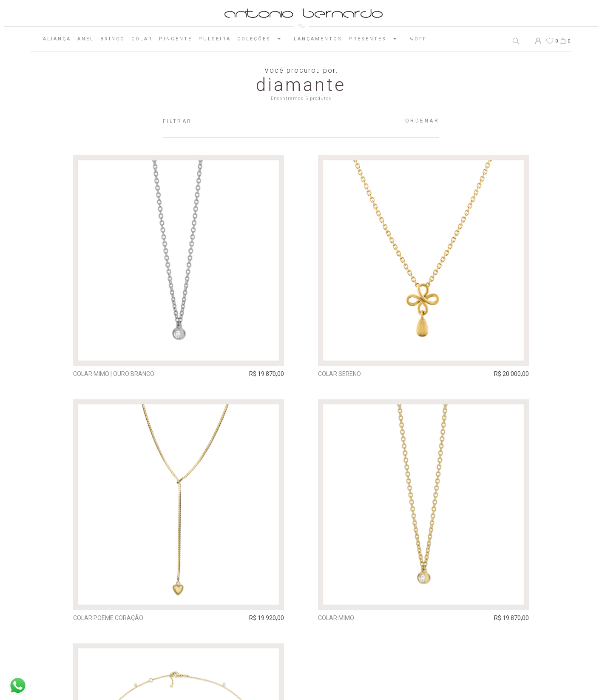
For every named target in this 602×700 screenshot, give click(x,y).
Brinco (113, 39)
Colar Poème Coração (108, 618)
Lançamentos (318, 39)
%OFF (418, 39)
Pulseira (215, 39)
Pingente (176, 39)
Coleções (262, 39)
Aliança (57, 39)
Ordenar (422, 121)
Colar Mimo (336, 618)
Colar (142, 39)
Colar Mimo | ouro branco (114, 374)
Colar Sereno (339, 374)
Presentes (376, 39)
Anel (86, 39)
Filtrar (177, 121)
